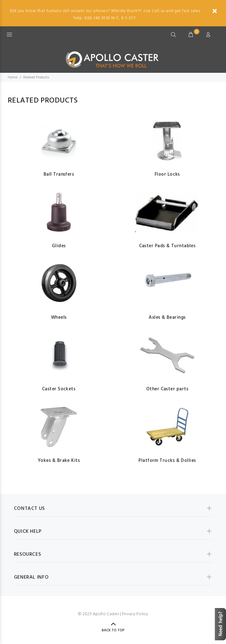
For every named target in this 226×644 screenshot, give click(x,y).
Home (13, 77)
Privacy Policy (135, 614)
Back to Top (113, 630)
